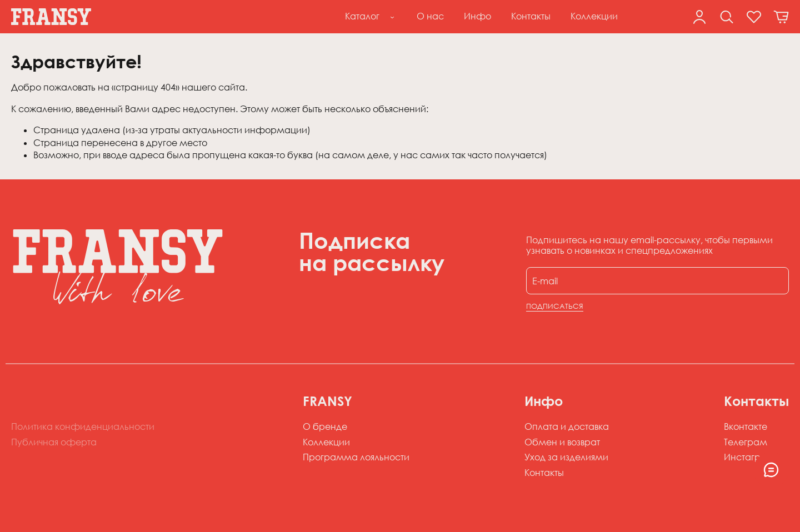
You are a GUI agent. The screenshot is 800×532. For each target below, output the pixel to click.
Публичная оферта (54, 442)
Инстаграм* (751, 457)
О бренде (325, 426)
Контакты (544, 473)
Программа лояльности (356, 457)
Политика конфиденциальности (83, 426)
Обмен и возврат (562, 442)
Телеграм (746, 442)
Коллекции (326, 442)
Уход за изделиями (566, 457)
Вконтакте (746, 426)
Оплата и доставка (567, 426)
